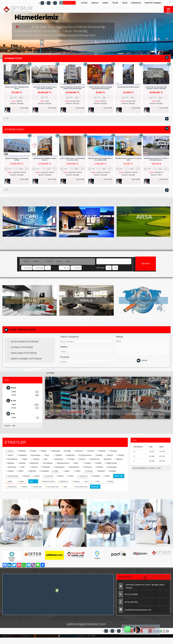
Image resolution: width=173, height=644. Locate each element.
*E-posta (65, 359)
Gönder (142, 363)
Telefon (64, 349)
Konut (50, 263)
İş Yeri (59, 263)
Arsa (68, 263)
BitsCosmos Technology (46, 639)
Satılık (26, 263)
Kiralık (36, 263)
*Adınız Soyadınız (69, 339)
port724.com (16, 639)
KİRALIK (95, 3)
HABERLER (136, 3)
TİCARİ (115, 3)
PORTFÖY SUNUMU (153, 3)
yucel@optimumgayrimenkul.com (136, 613)
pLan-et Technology (70, 639)
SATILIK (84, 3)
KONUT (105, 3)
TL (65, 3)
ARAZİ (125, 3)
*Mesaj (119, 339)
